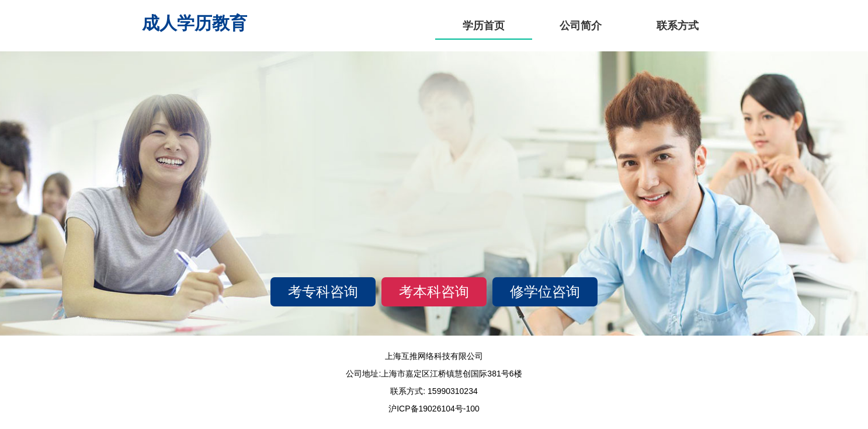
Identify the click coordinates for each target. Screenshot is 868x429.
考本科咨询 (434, 292)
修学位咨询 (545, 292)
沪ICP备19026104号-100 (434, 409)
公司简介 (581, 26)
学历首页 (484, 26)
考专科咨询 (323, 292)
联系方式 (678, 26)
